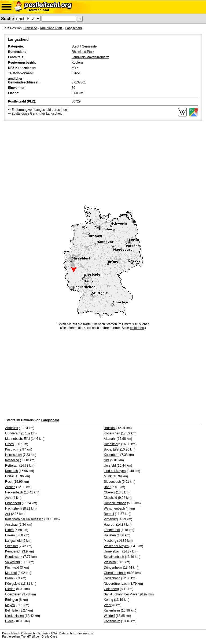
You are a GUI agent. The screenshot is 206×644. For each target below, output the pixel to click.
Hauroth (110, 525)
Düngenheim (113, 568)
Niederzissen (14, 616)
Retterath (12, 466)
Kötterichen (112, 433)
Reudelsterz (14, 557)
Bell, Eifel (12, 610)
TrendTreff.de (30, 636)
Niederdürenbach (116, 584)
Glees (9, 621)
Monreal (11, 573)
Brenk (9, 578)
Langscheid (73, 28)
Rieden (10, 589)
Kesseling (12, 460)
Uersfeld (110, 466)
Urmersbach (113, 551)
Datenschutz (67, 633)
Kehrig (108, 600)
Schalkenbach (114, 557)
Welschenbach (114, 508)
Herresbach (13, 455)
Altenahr (110, 439)
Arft (8, 514)
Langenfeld (112, 530)
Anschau (11, 525)
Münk (108, 476)
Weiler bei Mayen (116, 546)
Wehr (108, 605)
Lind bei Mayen (115, 471)
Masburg (110, 541)
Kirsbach (11, 449)
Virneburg (111, 519)
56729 (76, 101)
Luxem (10, 535)
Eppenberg (13, 503)
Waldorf (109, 616)
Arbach (10, 487)
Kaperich (11, 471)
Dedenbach (112, 578)
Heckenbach (14, 492)
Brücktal (110, 428)
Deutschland (10, 633)
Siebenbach (112, 482)
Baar (107, 487)
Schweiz (43, 633)
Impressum (86, 633)
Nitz (107, 460)
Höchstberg (112, 444)
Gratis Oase (49, 636)
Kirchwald (12, 568)
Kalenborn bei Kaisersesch (24, 519)
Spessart (11, 546)
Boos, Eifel (111, 449)
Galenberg (111, 589)
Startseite (30, 28)
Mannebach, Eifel (18, 439)
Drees (9, 444)
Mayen (10, 605)
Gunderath (13, 433)
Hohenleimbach (115, 503)
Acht (8, 498)
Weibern (110, 562)
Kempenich (13, 551)
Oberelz (109, 492)
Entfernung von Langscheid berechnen (39, 110)
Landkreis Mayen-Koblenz (90, 57)
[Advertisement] (103, 162)
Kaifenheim (112, 610)
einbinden (137, 328)
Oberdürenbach (115, 573)
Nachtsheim (14, 508)
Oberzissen (13, 594)
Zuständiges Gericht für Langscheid (37, 114)
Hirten (9, 530)
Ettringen (12, 600)
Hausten (110, 535)
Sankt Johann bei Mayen (122, 594)
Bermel (109, 514)
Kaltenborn (112, 455)
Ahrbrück (12, 428)
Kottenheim (112, 621)
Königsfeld (13, 584)
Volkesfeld (12, 562)
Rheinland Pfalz (51, 28)
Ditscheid (110, 498)
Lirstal (9, 476)
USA (54, 633)
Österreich (28, 633)
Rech (9, 482)
